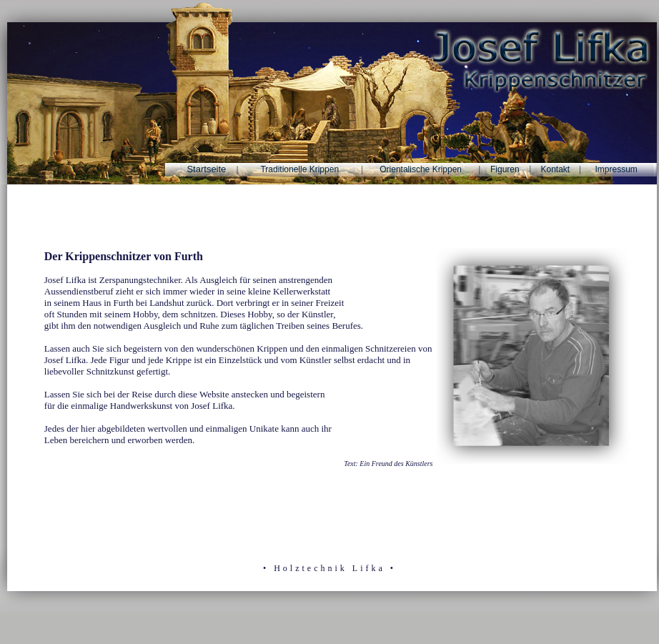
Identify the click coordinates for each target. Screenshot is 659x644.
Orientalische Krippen (421, 169)
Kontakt (555, 169)
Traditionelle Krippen (299, 169)
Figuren (505, 169)
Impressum (616, 169)
